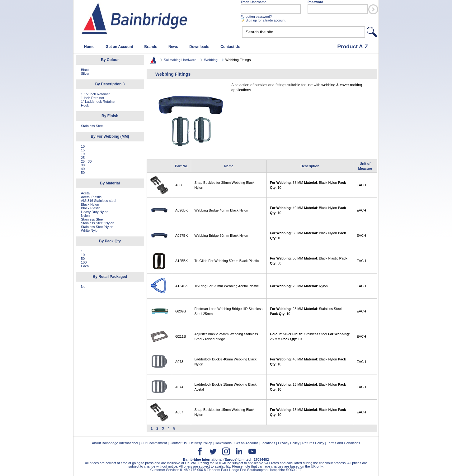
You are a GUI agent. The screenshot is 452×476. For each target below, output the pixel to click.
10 (83, 146)
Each (85, 266)
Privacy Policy (289, 443)
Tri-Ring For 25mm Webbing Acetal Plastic (226, 286)
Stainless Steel (92, 126)
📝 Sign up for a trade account (263, 20)
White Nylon (90, 231)
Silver (85, 74)
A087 (179, 412)
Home (89, 47)
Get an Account (119, 47)
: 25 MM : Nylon (299, 286)
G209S (181, 311)
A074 (179, 387)
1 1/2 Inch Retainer (95, 94)
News (173, 47)
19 (83, 154)
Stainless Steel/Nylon (97, 227)
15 (83, 150)
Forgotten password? (256, 17)
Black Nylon (90, 204)
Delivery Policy (200, 443)
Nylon (85, 216)
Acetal (86, 193)
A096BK (181, 210)
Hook (85, 105)
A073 (179, 362)
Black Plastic (91, 208)
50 (83, 173)
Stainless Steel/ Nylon (98, 223)
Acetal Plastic (91, 197)
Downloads (199, 47)
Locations (268, 443)
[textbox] (304, 32)
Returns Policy (313, 443)
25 (83, 158)
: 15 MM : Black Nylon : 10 (308, 387)
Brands (151, 47)
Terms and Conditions (343, 443)
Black (85, 70)
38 (83, 165)
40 (83, 169)
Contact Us (230, 47)
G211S (181, 336)
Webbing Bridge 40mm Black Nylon (221, 210)
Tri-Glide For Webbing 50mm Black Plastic (226, 261)
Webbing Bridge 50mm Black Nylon (221, 236)
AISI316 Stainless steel (99, 201)
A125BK (181, 261)
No (83, 287)
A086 (179, 185)
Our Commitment (154, 443)
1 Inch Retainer (93, 98)
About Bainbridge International (115, 443)
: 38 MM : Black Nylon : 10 (308, 185)
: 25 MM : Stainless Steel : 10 (306, 311)
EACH (361, 185)
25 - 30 (86, 161)
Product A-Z (353, 46)
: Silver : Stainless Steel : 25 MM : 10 (310, 336)
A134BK (181, 286)
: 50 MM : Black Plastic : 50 (309, 261)
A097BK (181, 236)
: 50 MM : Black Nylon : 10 (308, 236)
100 (84, 262)
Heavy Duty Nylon (95, 212)
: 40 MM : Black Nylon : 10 (308, 210)
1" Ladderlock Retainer (98, 102)
